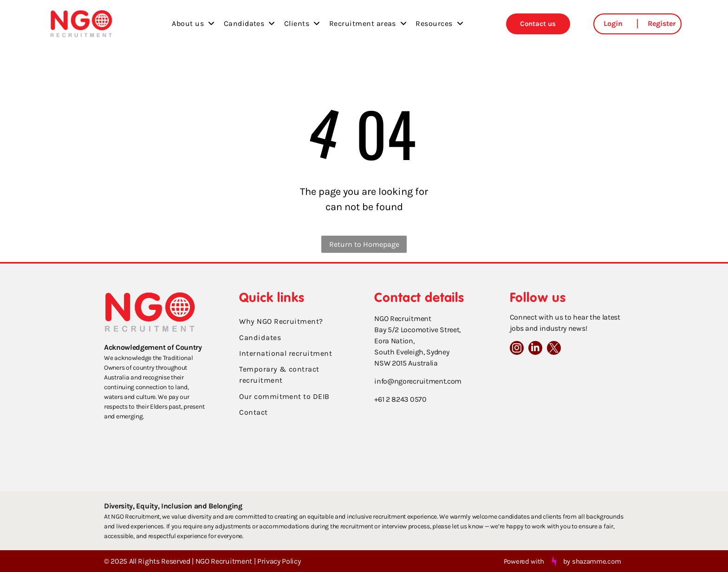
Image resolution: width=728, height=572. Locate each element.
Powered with (524, 561)
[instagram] (517, 349)
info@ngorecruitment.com (418, 381)
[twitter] (554, 349)
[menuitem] (193, 24)
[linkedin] (535, 349)
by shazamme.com (592, 561)
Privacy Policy (279, 561)
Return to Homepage (364, 244)
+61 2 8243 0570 (400, 399)
